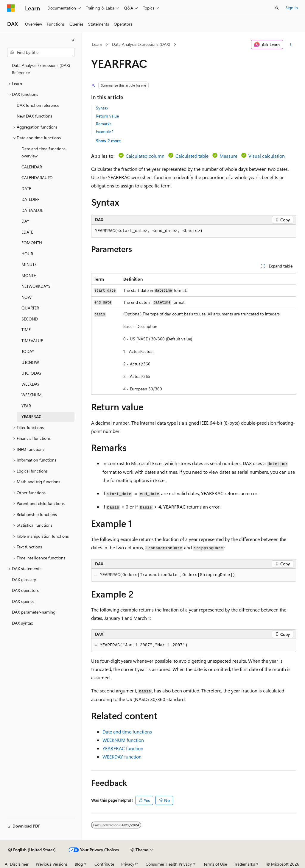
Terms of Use (215, 864)
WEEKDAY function (122, 757)
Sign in (292, 8)
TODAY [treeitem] (28, 351)
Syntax (102, 108)
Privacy (128, 864)
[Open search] (277, 8)
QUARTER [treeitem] (30, 308)
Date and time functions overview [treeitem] (43, 152)
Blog (79, 864)
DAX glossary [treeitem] (24, 580)
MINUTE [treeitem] (29, 264)
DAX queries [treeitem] (23, 601)
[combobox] (41, 52)
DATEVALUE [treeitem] (32, 210)
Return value (107, 116)
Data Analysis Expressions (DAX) (141, 44)
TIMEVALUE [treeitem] (32, 341)
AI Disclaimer (17, 864)
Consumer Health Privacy (169, 864)
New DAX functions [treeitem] (34, 116)
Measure (228, 156)
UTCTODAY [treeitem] (32, 373)
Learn (97, 44)
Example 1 (105, 131)
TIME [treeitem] (26, 330)
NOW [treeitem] (27, 297)
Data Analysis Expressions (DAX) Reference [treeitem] (41, 69)
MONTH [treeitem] (29, 275)
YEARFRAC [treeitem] (31, 416)
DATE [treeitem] (26, 189)
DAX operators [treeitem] (25, 590)
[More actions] (291, 45)
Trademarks (245, 864)
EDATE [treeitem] (27, 232)
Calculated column (145, 156)
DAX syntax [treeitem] (22, 623)
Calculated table (192, 156)
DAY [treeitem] (25, 221)
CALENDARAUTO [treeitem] (37, 177)
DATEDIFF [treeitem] (30, 199)
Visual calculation (267, 156)
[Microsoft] (11, 8)
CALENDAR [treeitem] (32, 167)
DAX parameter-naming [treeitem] (34, 612)
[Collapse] (73, 40)
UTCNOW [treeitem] (30, 362)
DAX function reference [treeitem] (38, 105)
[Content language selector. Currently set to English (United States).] (32, 850)
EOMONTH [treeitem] (32, 243)
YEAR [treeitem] (26, 406)
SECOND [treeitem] (30, 319)
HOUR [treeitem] (27, 254)
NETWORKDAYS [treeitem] (36, 286)
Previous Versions (52, 864)
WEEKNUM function (123, 740)
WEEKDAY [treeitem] (31, 384)
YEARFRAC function (123, 748)
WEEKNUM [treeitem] (32, 395)
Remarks (104, 124)
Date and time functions (127, 732)
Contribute (104, 864)
